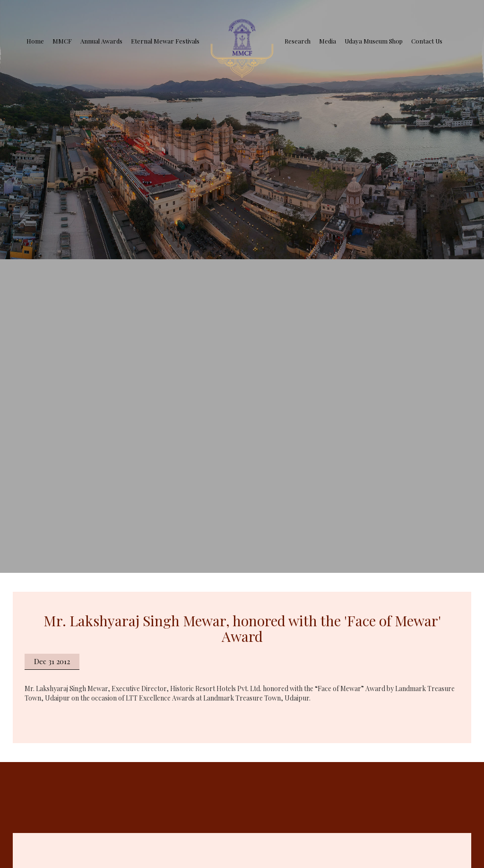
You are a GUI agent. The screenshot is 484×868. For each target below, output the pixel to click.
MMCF (62, 41)
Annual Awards (101, 41)
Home (35, 41)
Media (328, 41)
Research (298, 41)
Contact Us (427, 41)
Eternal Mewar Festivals (165, 41)
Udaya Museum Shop (374, 41)
